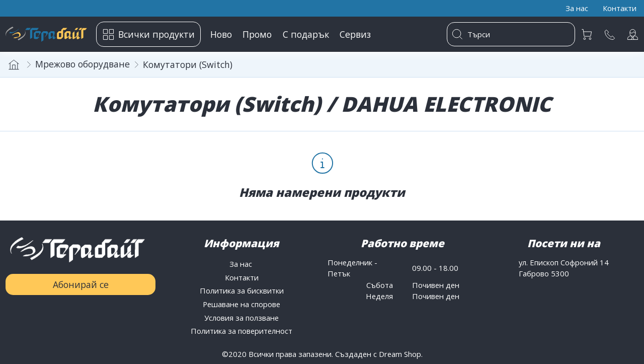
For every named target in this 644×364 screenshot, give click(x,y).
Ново (221, 34)
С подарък (306, 34)
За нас (242, 264)
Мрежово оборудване (83, 64)
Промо (257, 34)
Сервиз (355, 34)
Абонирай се (81, 284)
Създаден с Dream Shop (378, 354)
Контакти (242, 277)
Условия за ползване (242, 318)
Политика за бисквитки (242, 290)
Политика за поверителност (242, 331)
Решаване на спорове (242, 304)
